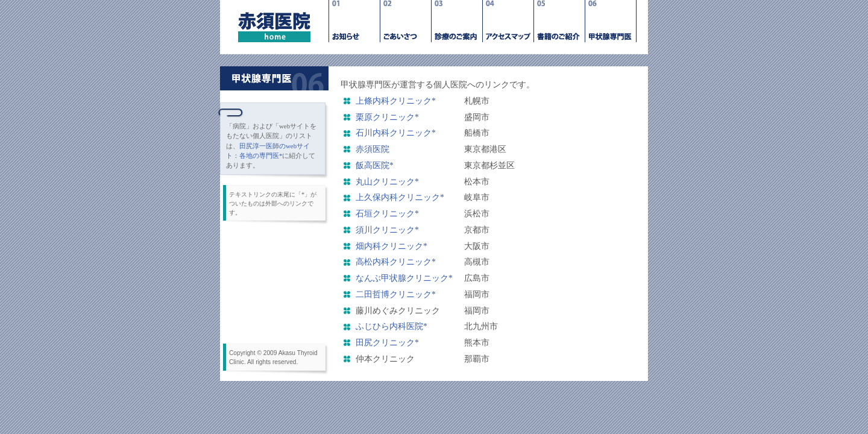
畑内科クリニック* (392, 246)
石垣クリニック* (387, 214)
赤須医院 (373, 149)
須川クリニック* (387, 230)
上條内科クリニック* (396, 101)
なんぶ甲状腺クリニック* (408, 278)
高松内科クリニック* (396, 262)
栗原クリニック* (387, 117)
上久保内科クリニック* (400, 197)
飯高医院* (375, 165)
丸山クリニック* (387, 182)
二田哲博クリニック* (396, 294)
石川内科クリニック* (396, 133)
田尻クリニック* (387, 343)
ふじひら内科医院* (392, 326)
